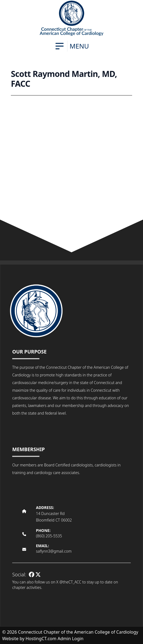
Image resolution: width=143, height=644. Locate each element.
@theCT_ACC (70, 582)
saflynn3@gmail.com (54, 551)
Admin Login (71, 639)
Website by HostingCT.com (29, 639)
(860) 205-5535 (49, 536)
